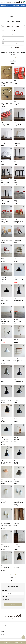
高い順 (14, 53)
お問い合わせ (4, 631)
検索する (13, 605)
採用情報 (3, 640)
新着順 (10, 53)
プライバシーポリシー (5, 637)
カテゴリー (5, 596)
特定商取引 (3, 634)
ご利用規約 (3, 629)
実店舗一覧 (3, 623)
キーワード (5, 590)
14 (15, 58)
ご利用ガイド (4, 626)
